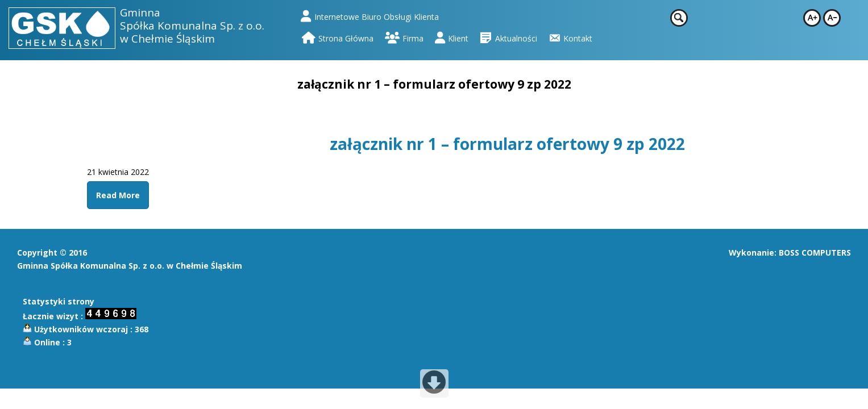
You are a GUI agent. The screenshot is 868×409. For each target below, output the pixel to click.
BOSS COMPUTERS (815, 253)
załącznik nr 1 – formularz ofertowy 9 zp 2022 (507, 144)
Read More (118, 195)
